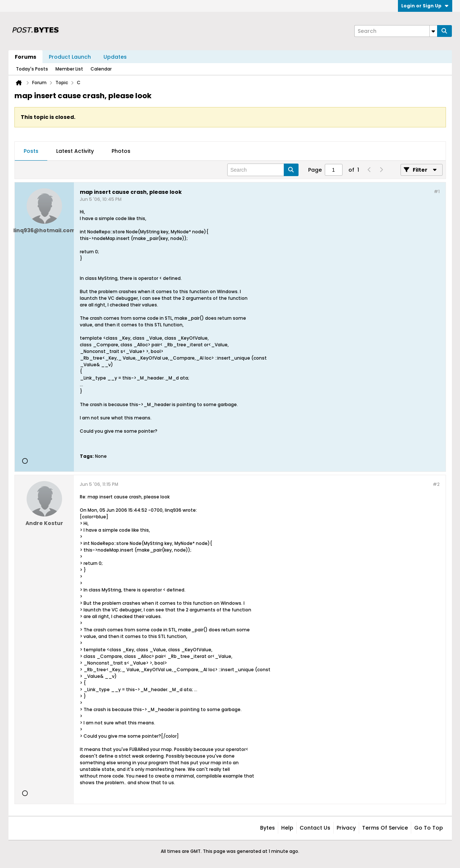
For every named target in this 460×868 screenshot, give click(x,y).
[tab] (31, 151)
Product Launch (70, 57)
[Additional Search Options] (433, 31)
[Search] (396, 31)
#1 (437, 191)
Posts (31, 151)
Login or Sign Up (425, 6)
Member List (69, 69)
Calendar (101, 69)
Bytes (268, 828)
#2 (436, 484)
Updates (115, 57)
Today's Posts (32, 69)
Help (287, 828)
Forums (25, 57)
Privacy (346, 828)
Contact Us (315, 828)
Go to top (429, 828)
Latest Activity (75, 151)
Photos (121, 151)
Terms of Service (385, 828)
